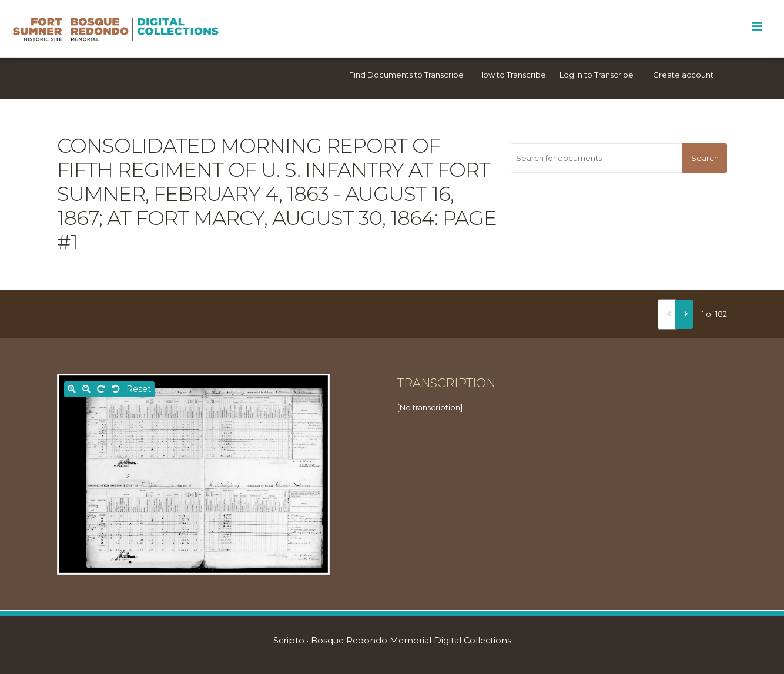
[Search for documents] (597, 158)
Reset (139, 389)
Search (705, 158)
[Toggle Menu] (757, 26)
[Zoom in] (72, 389)
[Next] (684, 314)
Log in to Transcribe (597, 75)
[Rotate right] (101, 389)
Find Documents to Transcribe (406, 75)
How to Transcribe (512, 75)
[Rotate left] (116, 389)
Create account (683, 75)
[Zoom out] (86, 389)
